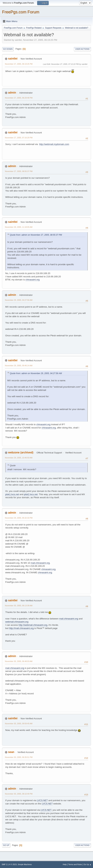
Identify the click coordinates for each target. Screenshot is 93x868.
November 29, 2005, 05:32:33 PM (19, 518)
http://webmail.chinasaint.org (33, 625)
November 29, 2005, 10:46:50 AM (19, 458)
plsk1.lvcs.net (12, 494)
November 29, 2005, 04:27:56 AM (19, 300)
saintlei (13, 59)
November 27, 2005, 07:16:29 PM (19, 138)
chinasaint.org (33, 280)
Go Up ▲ (87, 864)
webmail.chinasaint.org (17, 622)
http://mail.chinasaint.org (21, 628)
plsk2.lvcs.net (31, 494)
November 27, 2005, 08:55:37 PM (19, 171)
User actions (82, 49)
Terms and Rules (75, 864)
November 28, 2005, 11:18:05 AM (19, 227)
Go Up (6, 845)
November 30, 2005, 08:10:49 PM (19, 794)
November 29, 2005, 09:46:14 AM (19, 366)
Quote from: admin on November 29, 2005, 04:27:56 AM (36, 373)
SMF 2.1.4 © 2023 (9, 864)
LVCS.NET (42, 800)
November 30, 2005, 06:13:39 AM (19, 606)
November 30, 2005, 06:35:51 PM (19, 757)
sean (11, 752)
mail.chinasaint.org (40, 563)
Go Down (8, 49)
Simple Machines (25, 864)
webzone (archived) (21, 452)
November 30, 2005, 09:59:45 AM (19, 724)
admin (12, 93)
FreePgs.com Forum (21, 12)
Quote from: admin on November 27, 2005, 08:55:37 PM (36, 235)
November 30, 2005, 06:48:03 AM (19, 661)
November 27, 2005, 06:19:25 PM (19, 64)
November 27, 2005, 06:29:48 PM (19, 98)
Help (65, 864)
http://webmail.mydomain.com (54, 144)
